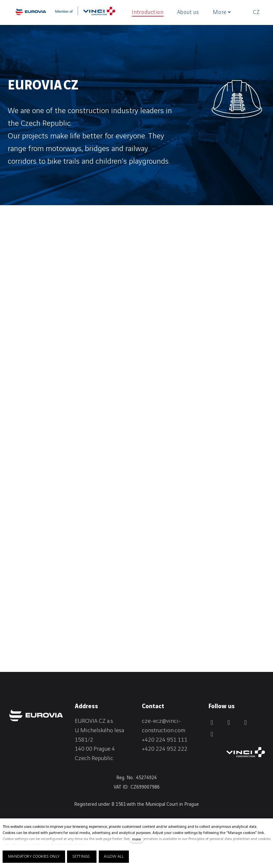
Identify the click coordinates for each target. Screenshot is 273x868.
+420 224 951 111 (165, 740)
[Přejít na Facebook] (212, 722)
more (136, 839)
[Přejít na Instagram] (245, 722)
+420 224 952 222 (165, 749)
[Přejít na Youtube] (212, 734)
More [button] (222, 12)
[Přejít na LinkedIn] (229, 722)
